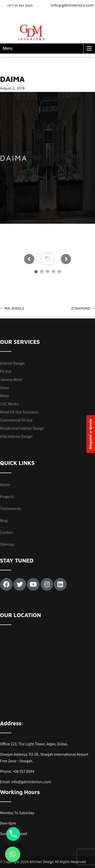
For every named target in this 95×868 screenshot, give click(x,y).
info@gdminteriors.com (69, 5)
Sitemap (7, 544)
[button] (13, 854)
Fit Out (6, 371)
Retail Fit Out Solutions (19, 412)
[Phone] (13, 834)
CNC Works (9, 404)
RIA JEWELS (12, 308)
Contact (7, 532)
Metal (5, 396)
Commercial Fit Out (16, 420)
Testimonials (11, 509)
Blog (4, 520)
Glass (4, 388)
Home (5, 485)
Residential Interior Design (22, 428)
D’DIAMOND (83, 308)
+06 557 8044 (23, 771)
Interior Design (12, 363)
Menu (7, 48)
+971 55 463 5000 (20, 5)
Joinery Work (11, 380)
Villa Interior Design (16, 436)
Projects (7, 497)
